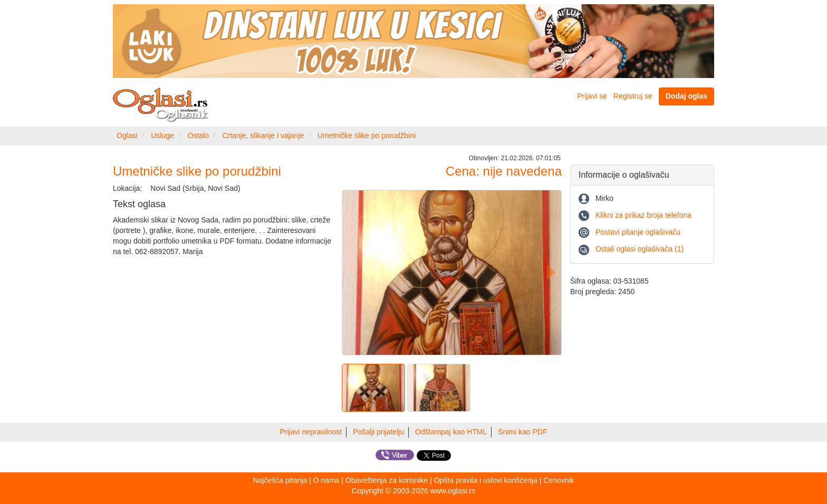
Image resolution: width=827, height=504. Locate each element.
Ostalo (198, 135)
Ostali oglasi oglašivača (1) (640, 249)
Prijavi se (592, 96)
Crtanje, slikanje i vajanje (263, 135)
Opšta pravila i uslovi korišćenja (486, 480)
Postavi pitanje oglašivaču (638, 232)
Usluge (162, 135)
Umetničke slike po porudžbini (367, 135)
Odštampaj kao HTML (451, 432)
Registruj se (633, 96)
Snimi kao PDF (522, 432)
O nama (326, 480)
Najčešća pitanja (280, 480)
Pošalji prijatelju (378, 432)
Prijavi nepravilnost (311, 432)
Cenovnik (559, 480)
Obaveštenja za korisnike (387, 480)
